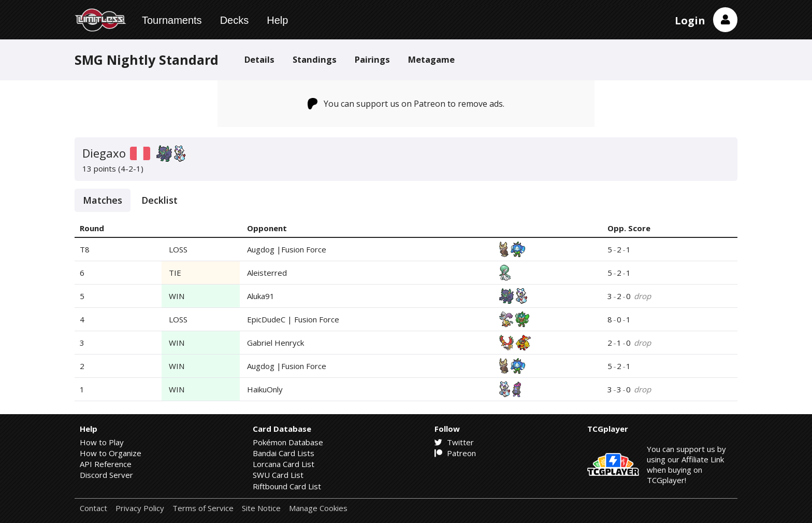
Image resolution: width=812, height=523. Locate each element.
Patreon (455, 453)
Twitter (454, 442)
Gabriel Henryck (275, 343)
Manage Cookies (318, 508)
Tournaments (172, 20)
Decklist (160, 200)
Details (259, 59)
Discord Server (106, 475)
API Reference (106, 464)
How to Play (102, 442)
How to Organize (111, 453)
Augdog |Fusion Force (287, 249)
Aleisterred (267, 273)
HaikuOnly (265, 389)
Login (690, 20)
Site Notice (261, 508)
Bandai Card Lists (284, 453)
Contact (93, 508)
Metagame (431, 59)
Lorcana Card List (284, 464)
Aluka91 (261, 296)
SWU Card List (278, 475)
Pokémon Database (288, 442)
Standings (315, 59)
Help (277, 20)
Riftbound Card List (287, 486)
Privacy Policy (140, 508)
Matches (103, 200)
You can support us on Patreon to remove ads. (406, 104)
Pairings (372, 59)
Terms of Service (203, 508)
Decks (235, 20)
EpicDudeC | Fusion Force (293, 319)
